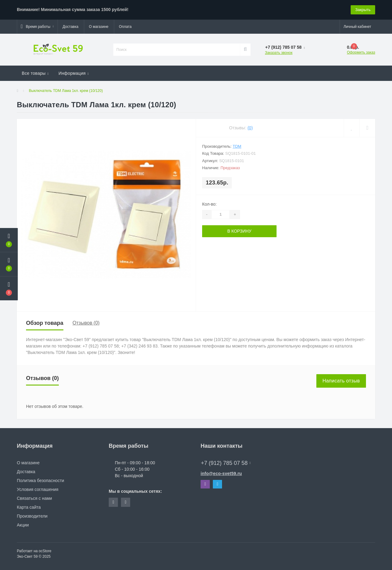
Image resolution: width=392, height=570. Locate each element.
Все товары (35, 73)
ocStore (45, 551)
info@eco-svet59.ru (221, 473)
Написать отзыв (341, 381)
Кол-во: (209, 204)
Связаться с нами (34, 498)
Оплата (125, 27)
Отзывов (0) (86, 323)
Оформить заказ (361, 52)
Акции (23, 525)
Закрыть (363, 10)
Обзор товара (45, 323)
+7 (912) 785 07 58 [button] (226, 463)
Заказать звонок (279, 53)
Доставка (70, 27)
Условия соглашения (38, 489)
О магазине (99, 27)
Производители (32, 516)
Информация (74, 73)
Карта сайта (29, 507)
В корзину (239, 231)
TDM (237, 146)
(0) (250, 128)
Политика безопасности (40, 481)
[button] (37, 27)
